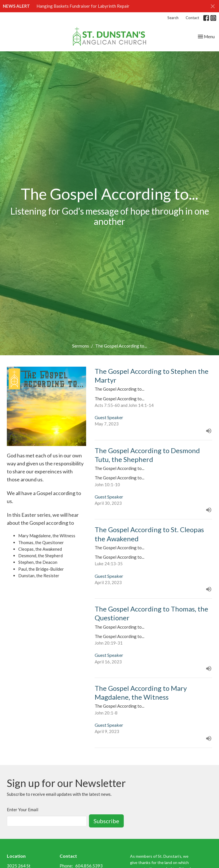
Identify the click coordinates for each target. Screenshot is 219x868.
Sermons (81, 346)
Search (173, 18)
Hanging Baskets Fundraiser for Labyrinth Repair (83, 6)
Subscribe (106, 821)
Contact (192, 18)
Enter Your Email (23, 810)
